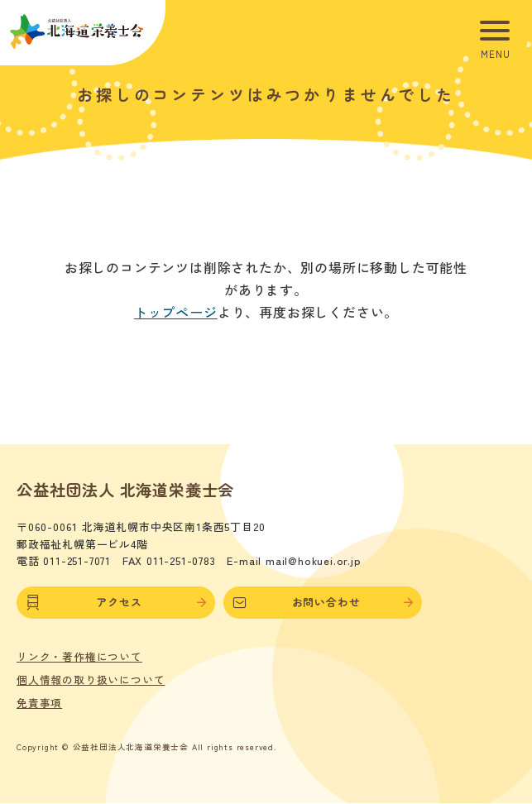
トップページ (176, 312)
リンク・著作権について (79, 657)
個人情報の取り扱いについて (91, 680)
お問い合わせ (323, 602)
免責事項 (39, 703)
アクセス (116, 602)
